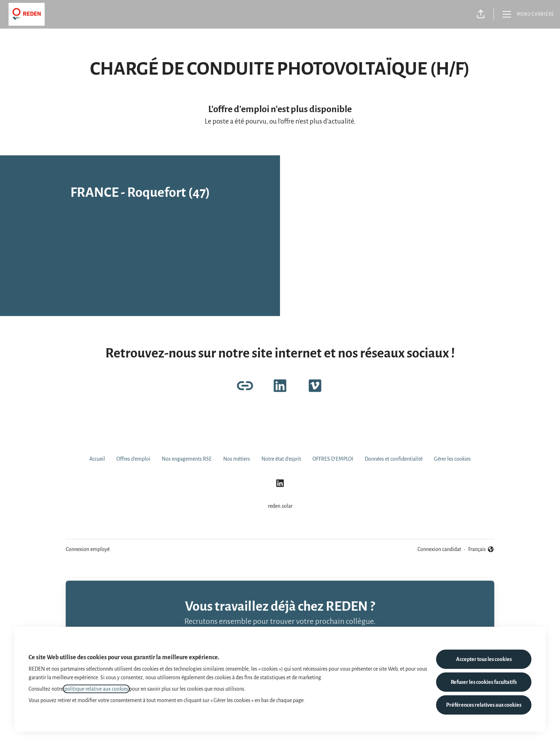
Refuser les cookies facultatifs (484, 682)
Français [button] (481, 549)
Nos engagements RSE (187, 459)
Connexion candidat (439, 549)
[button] (481, 14)
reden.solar (280, 506)
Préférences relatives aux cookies (484, 705)
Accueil (97, 459)
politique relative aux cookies (96, 689)
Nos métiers (237, 459)
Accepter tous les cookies (484, 659)
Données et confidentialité (394, 459)
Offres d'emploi (133, 459)
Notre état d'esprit (281, 459)
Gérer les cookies (452, 459)
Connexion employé (88, 549)
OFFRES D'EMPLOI (333, 459)
